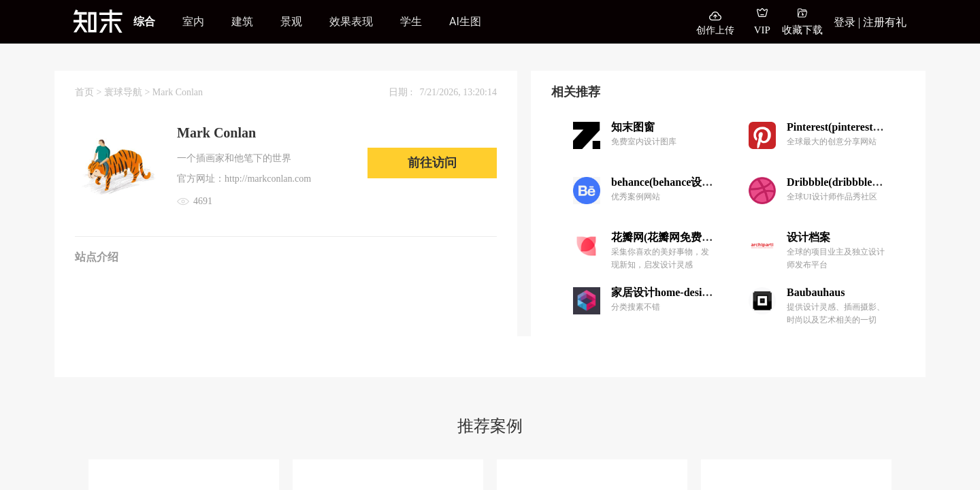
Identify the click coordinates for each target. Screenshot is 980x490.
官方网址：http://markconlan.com (244, 179)
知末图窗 (633, 127)
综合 (144, 21)
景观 (291, 21)
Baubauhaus (816, 292)
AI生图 (465, 21)
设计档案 (808, 237)
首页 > (89, 92)
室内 (193, 21)
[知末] (98, 21)
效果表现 (351, 21)
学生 (411, 21)
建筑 (242, 21)
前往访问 (432, 163)
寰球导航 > (128, 92)
